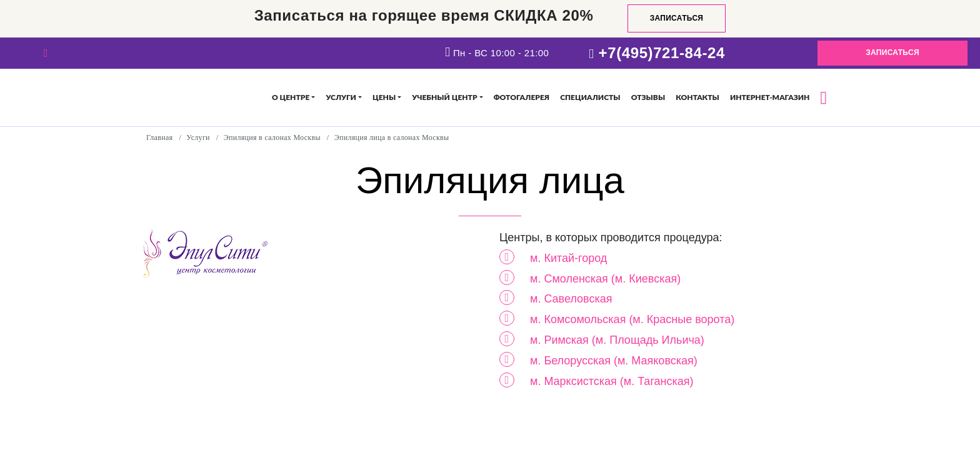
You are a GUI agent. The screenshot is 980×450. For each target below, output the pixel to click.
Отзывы (648, 97)
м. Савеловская (571, 299)
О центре (291, 97)
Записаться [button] (892, 52)
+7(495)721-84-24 (662, 53)
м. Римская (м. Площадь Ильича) (617, 340)
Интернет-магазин (770, 97)
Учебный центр (444, 97)
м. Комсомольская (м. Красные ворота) (632, 319)
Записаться (677, 18)
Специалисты (590, 97)
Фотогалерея (522, 97)
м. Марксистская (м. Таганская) (612, 381)
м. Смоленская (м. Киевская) (605, 279)
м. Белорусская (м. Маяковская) (614, 361)
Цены (384, 97)
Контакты (697, 97)
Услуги (341, 97)
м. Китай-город (568, 258)
